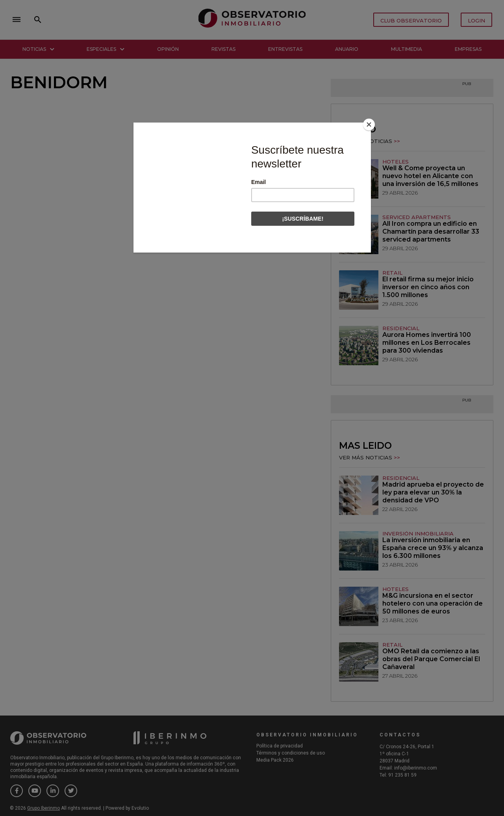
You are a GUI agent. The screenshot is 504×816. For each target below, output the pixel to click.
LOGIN (476, 20)
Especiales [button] (106, 49)
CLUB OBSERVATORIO (411, 20)
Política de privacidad (280, 746)
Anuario (347, 49)
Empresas (468, 49)
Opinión (168, 49)
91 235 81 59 (402, 775)
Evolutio (140, 808)
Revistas (223, 49)
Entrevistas (285, 49)
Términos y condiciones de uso (291, 753)
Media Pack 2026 (275, 760)
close (120, 20)
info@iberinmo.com (416, 768)
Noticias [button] (38, 49)
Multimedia (407, 49)
